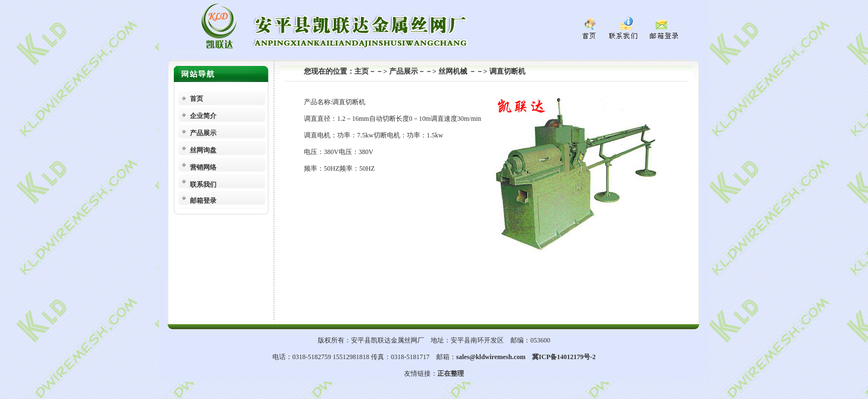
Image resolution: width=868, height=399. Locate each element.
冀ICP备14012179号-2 (564, 357)
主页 (361, 71)
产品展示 (203, 133)
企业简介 (203, 116)
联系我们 (203, 185)
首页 (197, 99)
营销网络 (203, 167)
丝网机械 (454, 71)
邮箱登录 (203, 201)
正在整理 (451, 374)
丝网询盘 (203, 150)
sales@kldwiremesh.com (491, 357)
